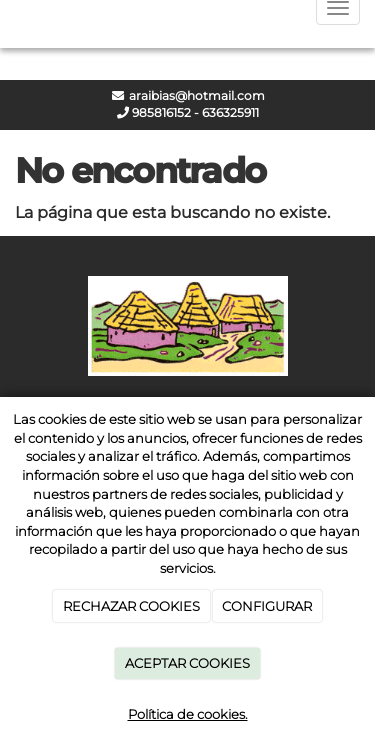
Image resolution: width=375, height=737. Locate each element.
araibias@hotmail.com (195, 95)
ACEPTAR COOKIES (187, 663)
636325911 (230, 112)
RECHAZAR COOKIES (131, 606)
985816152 (160, 112)
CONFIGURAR (267, 606)
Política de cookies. (188, 714)
